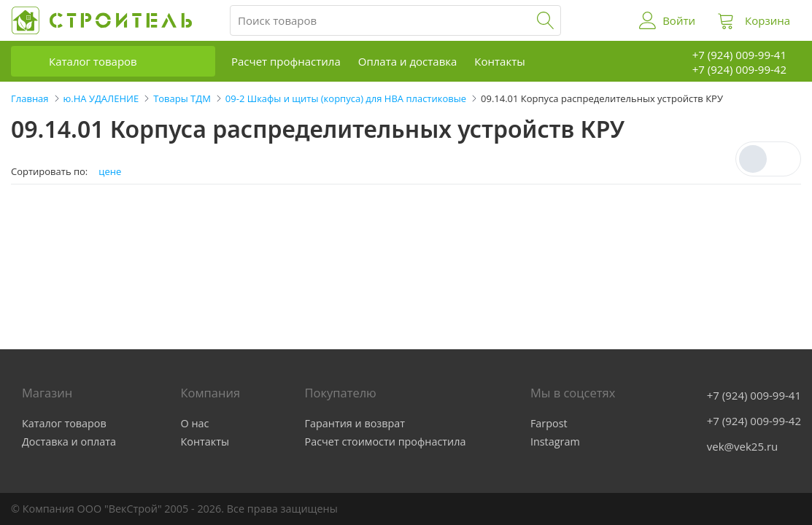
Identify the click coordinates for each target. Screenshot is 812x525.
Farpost (549, 423)
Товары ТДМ (182, 98)
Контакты (499, 61)
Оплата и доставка (408, 61)
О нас (195, 423)
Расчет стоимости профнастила (386, 442)
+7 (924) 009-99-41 (754, 395)
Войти (679, 20)
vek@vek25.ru (742, 446)
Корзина (767, 20)
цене (110, 172)
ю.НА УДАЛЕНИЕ (101, 98)
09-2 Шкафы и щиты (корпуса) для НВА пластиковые (346, 98)
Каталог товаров (93, 61)
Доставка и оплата (69, 442)
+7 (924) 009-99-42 (754, 421)
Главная (30, 98)
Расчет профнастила (286, 61)
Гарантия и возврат (355, 423)
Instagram (555, 442)
